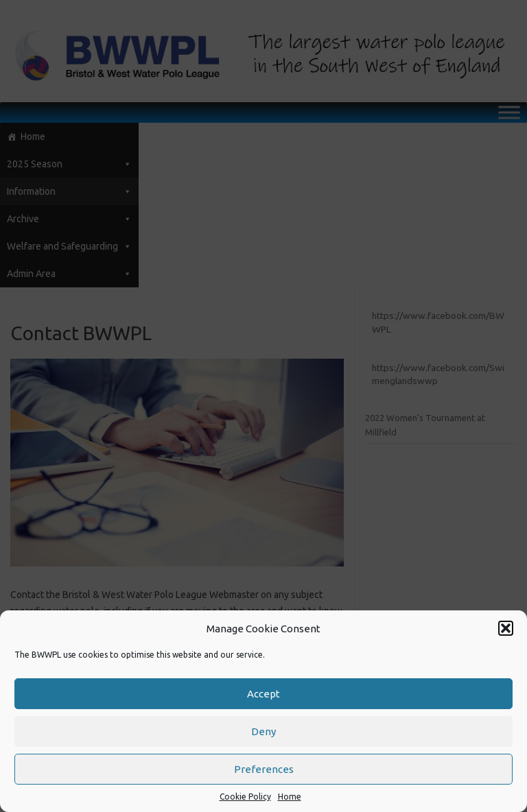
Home (290, 797)
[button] (506, 628)
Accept (263, 694)
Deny (263, 731)
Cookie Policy (245, 797)
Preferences (264, 769)
